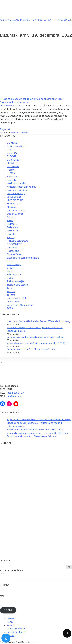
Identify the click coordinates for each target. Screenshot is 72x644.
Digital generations (16, 146)
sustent (10, 278)
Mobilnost (12, 207)
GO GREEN (13, 166)
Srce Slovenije (14, 264)
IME (2, 574)
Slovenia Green (15, 254)
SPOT (10, 261)
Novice (31, 20)
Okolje (10, 217)
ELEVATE (12, 156)
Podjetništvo (14, 20)
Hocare (10, 170)
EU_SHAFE (13, 160)
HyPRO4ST (13, 177)
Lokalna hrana (14, 197)
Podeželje (12, 224)
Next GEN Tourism (16, 210)
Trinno (10, 288)
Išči (69, 567)
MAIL (3, 596)
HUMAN (11, 173)
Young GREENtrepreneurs (20, 305)
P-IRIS (10, 221)
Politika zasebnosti (16, 632)
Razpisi (10, 237)
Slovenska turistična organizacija (23, 258)
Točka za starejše (19, 133)
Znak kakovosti (42, 20)
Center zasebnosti (16, 629)
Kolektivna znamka (16, 183)
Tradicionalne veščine (18, 285)
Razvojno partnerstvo (17, 241)
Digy (9, 150)
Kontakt (10, 625)
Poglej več (5, 129)
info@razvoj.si (14, 396)
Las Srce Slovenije (16, 194)
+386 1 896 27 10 (15, 393)
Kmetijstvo (12, 180)
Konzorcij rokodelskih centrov (21, 187)
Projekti (24, 20)
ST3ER (10, 268)
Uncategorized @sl (16, 298)
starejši (10, 271)
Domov (10, 619)
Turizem (4, 20)
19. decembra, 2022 (10, 106)
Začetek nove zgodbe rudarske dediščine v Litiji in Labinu (35, 337)
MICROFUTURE (15, 200)
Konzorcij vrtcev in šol (18, 190)
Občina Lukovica (15, 214)
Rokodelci (12, 248)
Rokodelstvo (13, 251)
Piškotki (11, 635)
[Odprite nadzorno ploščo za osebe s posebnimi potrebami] (6, 638)
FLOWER (12, 163)
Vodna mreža (13, 302)
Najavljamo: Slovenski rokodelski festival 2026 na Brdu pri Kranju (39, 321)
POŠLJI (8, 610)
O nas (52, 20)
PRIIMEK (5, 585)
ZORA (10, 308)
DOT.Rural (12, 153)
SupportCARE (14, 275)
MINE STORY (14, 204)
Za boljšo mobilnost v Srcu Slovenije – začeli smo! (32, 349)
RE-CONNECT (14, 244)
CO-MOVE (12, 143)
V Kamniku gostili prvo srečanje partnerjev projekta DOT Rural (38, 343)
